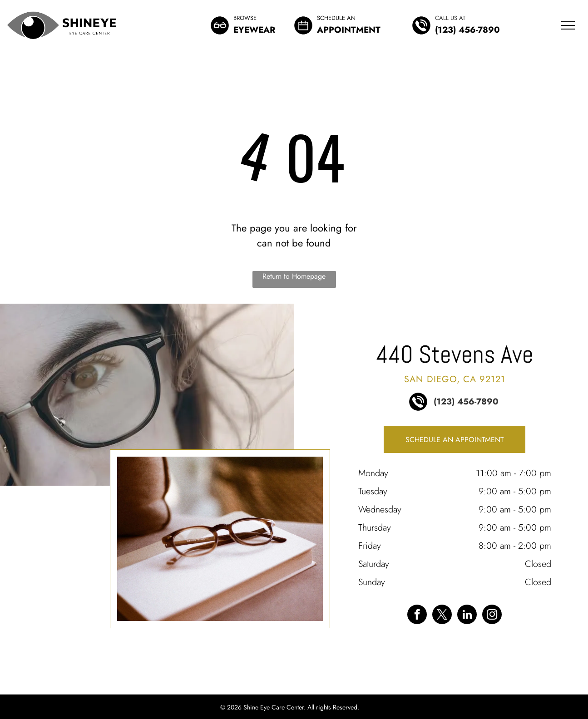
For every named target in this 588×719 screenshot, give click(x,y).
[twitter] (442, 616)
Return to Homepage (294, 276)
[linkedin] (467, 616)
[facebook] (417, 616)
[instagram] (492, 616)
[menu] (568, 25)
